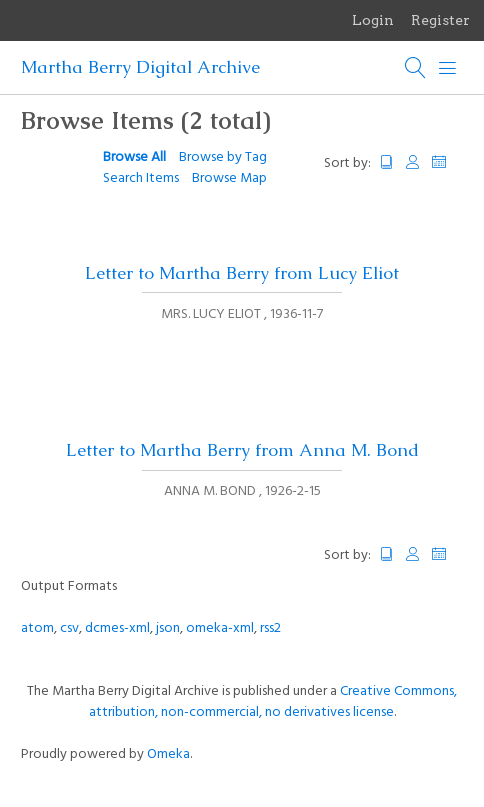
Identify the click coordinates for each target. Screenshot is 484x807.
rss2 (270, 628)
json (168, 628)
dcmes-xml (117, 628)
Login (373, 20)
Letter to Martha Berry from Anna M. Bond (242, 450)
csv (69, 628)
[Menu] (448, 68)
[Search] (416, 68)
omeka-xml (220, 628)
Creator (413, 162)
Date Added (448, 162)
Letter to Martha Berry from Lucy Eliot (242, 273)
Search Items (141, 178)
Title (387, 162)
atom (37, 628)
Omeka (168, 754)
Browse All (134, 157)
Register (440, 20)
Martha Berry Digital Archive (140, 67)
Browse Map (229, 178)
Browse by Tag (223, 157)
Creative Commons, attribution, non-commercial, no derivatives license (273, 702)
